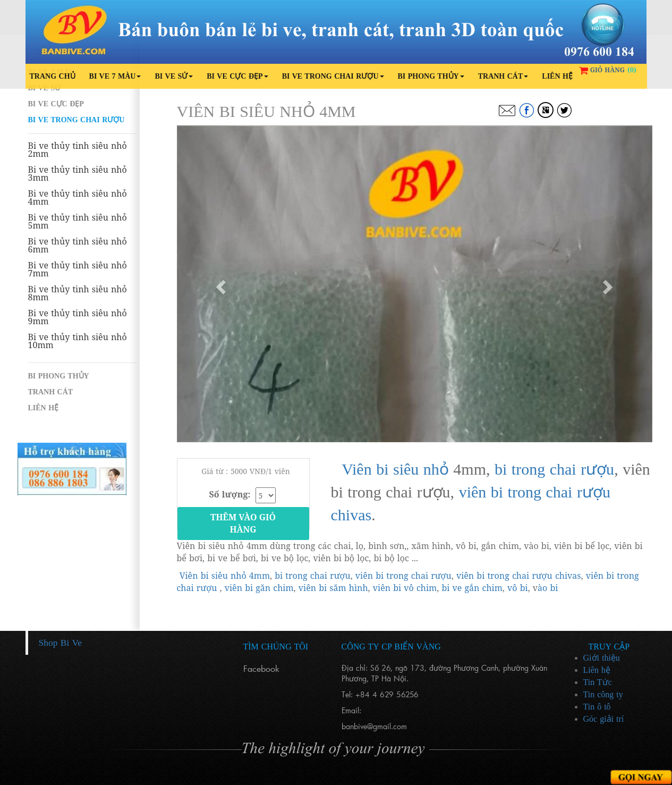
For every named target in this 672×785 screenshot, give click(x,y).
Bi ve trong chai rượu (333, 76)
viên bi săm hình (333, 588)
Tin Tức (598, 682)
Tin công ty (603, 694)
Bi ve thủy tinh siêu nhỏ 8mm (78, 293)
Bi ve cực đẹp (237, 76)
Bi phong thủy (431, 76)
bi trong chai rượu (554, 469)
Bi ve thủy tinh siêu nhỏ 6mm (78, 246)
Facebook (261, 668)
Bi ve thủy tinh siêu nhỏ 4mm (78, 198)
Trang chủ (53, 76)
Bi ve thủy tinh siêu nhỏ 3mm (78, 174)
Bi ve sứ (174, 76)
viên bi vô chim (405, 588)
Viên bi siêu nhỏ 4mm (225, 576)
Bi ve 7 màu (115, 76)
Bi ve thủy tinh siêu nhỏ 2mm (78, 150)
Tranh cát (503, 76)
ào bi (548, 588)
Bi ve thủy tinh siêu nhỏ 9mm (78, 317)
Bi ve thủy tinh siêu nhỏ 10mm (78, 341)
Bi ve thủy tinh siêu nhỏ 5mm (78, 222)
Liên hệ (557, 76)
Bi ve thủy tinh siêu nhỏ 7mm (78, 269)
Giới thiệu (602, 658)
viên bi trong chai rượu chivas (519, 576)
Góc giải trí (604, 719)
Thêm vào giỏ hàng (243, 523)
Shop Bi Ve (60, 643)
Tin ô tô (597, 707)
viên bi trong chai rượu (403, 576)
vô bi (518, 588)
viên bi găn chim (259, 588)
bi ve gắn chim (472, 588)
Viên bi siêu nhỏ (395, 469)
